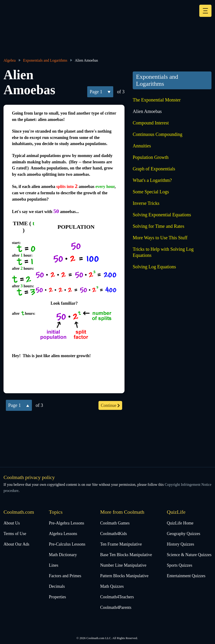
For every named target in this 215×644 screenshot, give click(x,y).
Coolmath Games (115, 523)
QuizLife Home (180, 523)
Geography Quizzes (184, 534)
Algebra (10, 60)
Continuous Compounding (158, 134)
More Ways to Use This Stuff (160, 238)
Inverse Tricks (146, 203)
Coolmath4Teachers (117, 597)
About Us (12, 523)
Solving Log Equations (154, 267)
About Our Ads (16, 544)
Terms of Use (15, 534)
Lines (54, 565)
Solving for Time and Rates (158, 226)
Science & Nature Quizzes (189, 555)
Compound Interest (151, 123)
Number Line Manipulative (123, 565)
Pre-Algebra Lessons (67, 523)
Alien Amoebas (147, 111)
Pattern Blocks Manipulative (124, 576)
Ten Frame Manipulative (121, 544)
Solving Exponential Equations (162, 215)
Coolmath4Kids (113, 534)
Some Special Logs (151, 192)
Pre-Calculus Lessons (67, 544)
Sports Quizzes (180, 565)
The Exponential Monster (157, 100)
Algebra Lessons (63, 534)
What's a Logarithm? (152, 180)
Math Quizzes (112, 586)
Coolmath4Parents (116, 607)
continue (109, 405)
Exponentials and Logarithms (45, 60)
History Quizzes (181, 544)
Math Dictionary (63, 555)
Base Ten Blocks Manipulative (126, 555)
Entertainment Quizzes (186, 576)
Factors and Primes (65, 576)
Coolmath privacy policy (29, 477)
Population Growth (151, 157)
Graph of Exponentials (154, 169)
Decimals (57, 586)
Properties (58, 597)
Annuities (142, 146)
